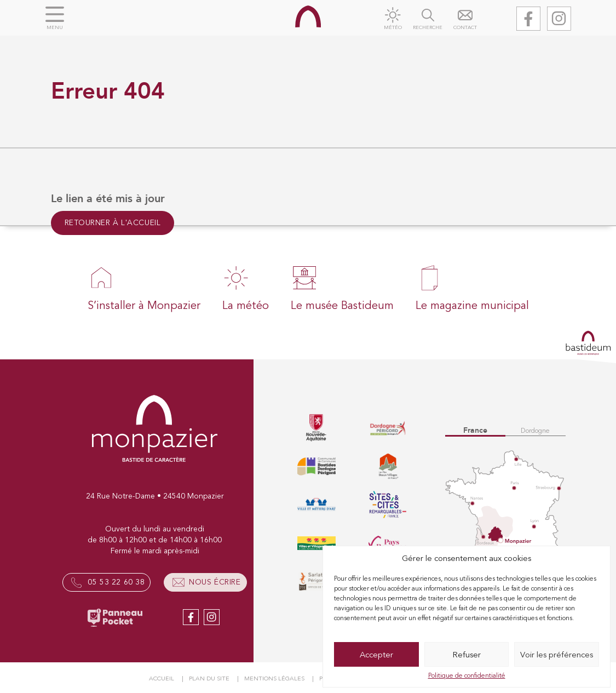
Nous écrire (215, 582)
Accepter (376, 655)
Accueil (162, 678)
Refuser (467, 655)
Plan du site (209, 678)
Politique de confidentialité (467, 675)
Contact (465, 28)
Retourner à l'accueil (113, 223)
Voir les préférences (557, 655)
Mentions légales (274, 678)
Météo (393, 28)
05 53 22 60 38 (116, 582)
